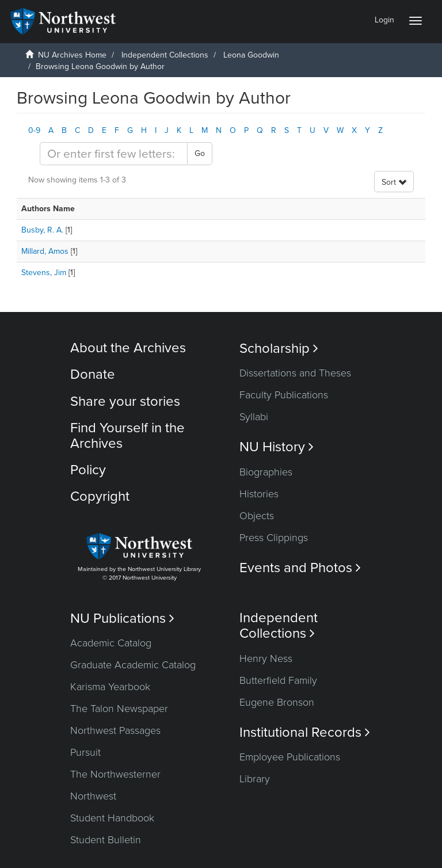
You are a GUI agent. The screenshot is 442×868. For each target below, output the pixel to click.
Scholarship (279, 349)
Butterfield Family (278, 680)
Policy (88, 470)
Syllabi (254, 417)
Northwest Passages (115, 730)
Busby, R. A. (42, 230)
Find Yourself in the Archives (127, 435)
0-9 (34, 130)
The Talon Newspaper (119, 709)
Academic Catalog (111, 643)
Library (255, 779)
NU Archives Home (72, 55)
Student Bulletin (106, 840)
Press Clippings (274, 538)
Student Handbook (112, 818)
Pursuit (85, 752)
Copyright (100, 496)
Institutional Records (305, 732)
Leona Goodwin (251, 55)
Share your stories (125, 401)
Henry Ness (266, 658)
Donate (93, 374)
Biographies (266, 472)
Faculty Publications (284, 395)
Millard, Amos (45, 251)
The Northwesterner (115, 774)
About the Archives (128, 348)
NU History (277, 447)
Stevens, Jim (44, 273)
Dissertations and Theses (295, 373)
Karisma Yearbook (110, 687)
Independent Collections (165, 55)
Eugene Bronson (277, 702)
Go (200, 153)
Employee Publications (290, 757)
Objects (257, 516)
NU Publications (122, 618)
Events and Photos (300, 568)
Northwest (93, 796)
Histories (259, 494)
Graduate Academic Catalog (133, 665)
